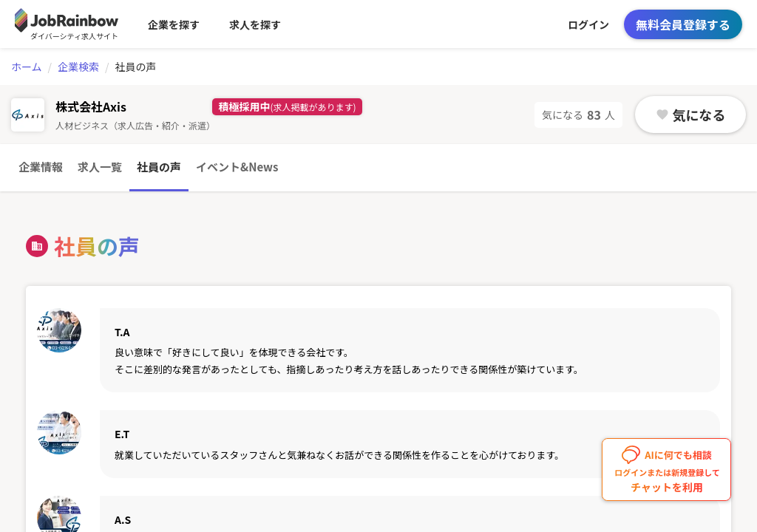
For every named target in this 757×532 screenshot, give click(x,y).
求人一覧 (100, 167)
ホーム (27, 66)
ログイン (588, 24)
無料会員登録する (683, 24)
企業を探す (174, 24)
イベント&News (237, 167)
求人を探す (255, 24)
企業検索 (78, 66)
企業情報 (41, 167)
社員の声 (159, 167)
